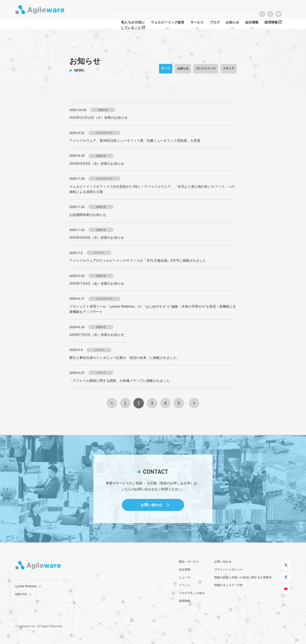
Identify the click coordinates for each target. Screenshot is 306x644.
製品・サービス (189, 562)
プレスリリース (206, 68)
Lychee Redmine (26, 586)
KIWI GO (21, 594)
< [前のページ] (112, 403)
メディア (229, 68)
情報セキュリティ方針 (229, 585)
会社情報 (185, 570)
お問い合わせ (151, 505)
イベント (185, 585)
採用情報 (185, 601)
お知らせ (183, 68)
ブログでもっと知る (192, 593)
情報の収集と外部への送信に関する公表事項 (243, 577)
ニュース (185, 577)
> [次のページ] (194, 403)
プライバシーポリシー (229, 570)
